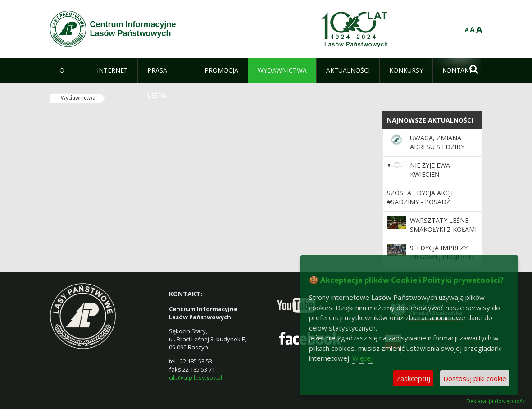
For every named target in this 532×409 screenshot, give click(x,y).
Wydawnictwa (78, 98)
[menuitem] (69, 70)
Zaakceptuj (413, 378)
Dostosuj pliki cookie (475, 378)
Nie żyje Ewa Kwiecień (430, 170)
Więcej (362, 358)
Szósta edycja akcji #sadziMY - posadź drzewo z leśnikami (421, 202)
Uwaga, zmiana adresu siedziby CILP (437, 147)
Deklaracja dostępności (496, 401)
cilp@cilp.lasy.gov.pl (196, 377)
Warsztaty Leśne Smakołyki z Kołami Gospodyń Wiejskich (443, 234)
